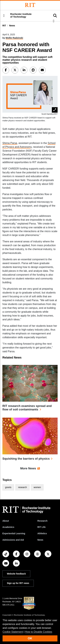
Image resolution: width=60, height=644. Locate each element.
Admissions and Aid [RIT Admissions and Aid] (13, 540)
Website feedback (16, 574)
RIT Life (42, 527)
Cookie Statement (13, 632)
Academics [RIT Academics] (8, 527)
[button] (4, 16)
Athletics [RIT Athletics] (42, 533)
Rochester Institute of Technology (21, 15)
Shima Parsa (10, 143)
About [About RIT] (6, 521)
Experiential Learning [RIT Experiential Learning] (14, 533)
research (22, 487)
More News (28, 468)
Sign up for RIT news (18, 583)
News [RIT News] (40, 540)
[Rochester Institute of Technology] (30, 5)
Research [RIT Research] (42, 521)
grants (8, 487)
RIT (4, 26)
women (37, 487)
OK (30, 638)
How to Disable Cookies (39, 632)
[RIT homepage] (26, 510)
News (12, 26)
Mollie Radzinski (14, 38)
